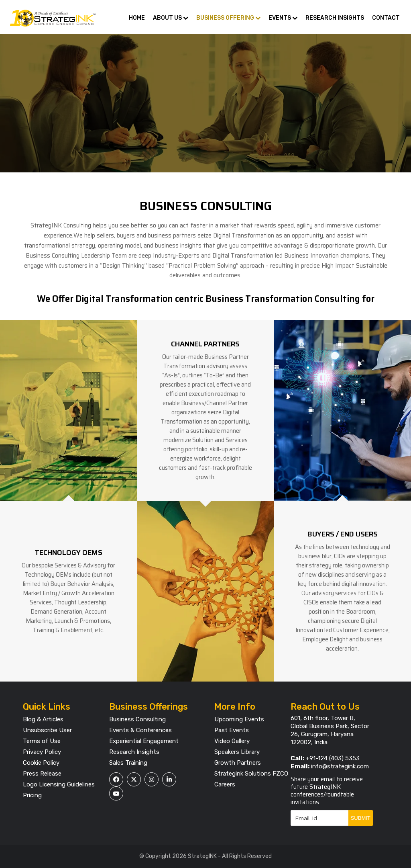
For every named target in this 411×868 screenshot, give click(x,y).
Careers (225, 784)
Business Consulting (137, 719)
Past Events (232, 730)
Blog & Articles (43, 719)
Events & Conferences (140, 730)
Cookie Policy (41, 763)
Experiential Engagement (144, 741)
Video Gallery (232, 741)
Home (137, 18)
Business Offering (228, 18)
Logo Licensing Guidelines (59, 784)
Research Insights (335, 18)
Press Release (42, 774)
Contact (386, 18)
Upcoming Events (239, 719)
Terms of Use (42, 741)
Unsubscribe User (47, 730)
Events (283, 18)
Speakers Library (237, 752)
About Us (171, 18)
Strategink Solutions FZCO (251, 774)
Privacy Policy (42, 752)
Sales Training (128, 763)
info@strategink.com (340, 766)
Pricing (32, 795)
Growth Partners (238, 763)
